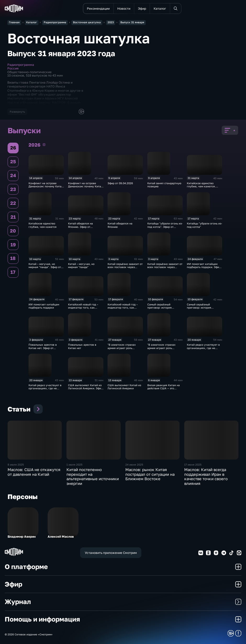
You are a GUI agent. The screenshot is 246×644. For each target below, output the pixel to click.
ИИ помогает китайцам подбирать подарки (44, 306)
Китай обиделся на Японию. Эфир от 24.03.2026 (80, 227)
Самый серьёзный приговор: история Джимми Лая (199, 308)
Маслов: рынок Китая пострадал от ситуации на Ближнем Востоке (150, 474)
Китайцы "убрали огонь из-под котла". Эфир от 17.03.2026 (165, 227)
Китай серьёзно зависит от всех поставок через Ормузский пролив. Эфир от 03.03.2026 (125, 269)
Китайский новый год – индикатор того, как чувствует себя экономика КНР (125, 309)
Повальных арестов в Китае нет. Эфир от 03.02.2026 (43, 348)
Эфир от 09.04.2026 (120, 183)
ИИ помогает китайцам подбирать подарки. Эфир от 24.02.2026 (204, 267)
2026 (44, 145)
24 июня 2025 (134, 465)
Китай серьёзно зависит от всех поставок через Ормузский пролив (165, 267)
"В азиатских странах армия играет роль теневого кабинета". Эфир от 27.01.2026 (125, 349)
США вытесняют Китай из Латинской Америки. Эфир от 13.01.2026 (85, 388)
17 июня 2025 (193, 465)
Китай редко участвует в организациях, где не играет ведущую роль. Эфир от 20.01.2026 (203, 349)
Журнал (123, 602)
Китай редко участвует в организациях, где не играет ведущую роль (45, 388)
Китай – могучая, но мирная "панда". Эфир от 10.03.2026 (45, 267)
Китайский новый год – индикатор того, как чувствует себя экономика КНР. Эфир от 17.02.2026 (86, 309)
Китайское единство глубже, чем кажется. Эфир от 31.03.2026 (201, 186)
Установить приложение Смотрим (111, 553)
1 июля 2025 (74, 465)
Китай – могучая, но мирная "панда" (81, 265)
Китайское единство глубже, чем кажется (43, 225)
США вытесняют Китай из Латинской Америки (124, 387)
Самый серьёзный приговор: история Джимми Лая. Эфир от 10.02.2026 (162, 309)
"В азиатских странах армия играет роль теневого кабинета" (161, 348)
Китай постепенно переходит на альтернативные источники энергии (93, 477)
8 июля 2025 (16, 465)
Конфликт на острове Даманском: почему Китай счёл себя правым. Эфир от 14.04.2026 (46, 188)
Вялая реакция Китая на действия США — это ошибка (164, 388)
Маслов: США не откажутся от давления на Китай (34, 472)
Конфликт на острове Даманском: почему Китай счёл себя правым (85, 186)
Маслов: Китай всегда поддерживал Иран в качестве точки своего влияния (206, 477)
